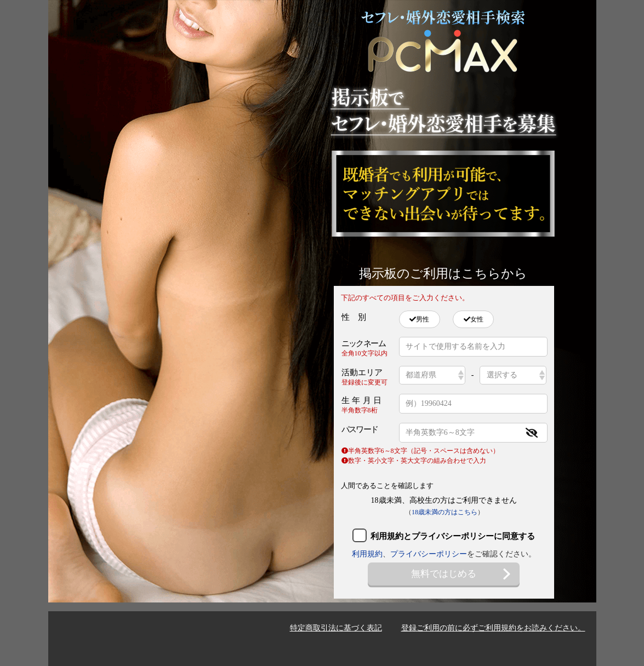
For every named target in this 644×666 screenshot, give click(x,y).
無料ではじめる (462, 574)
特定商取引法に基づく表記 (336, 628)
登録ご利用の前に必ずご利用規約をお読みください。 (493, 628)
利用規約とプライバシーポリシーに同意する (453, 536)
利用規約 (367, 554)
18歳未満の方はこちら (444, 512)
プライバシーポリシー (429, 554)
